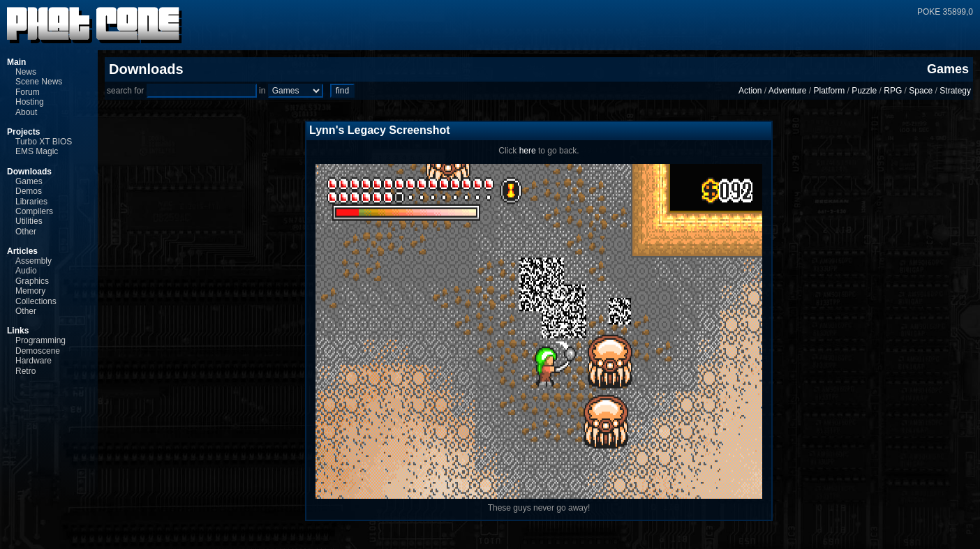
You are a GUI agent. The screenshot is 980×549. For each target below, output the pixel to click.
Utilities (29, 221)
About (26, 112)
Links (18, 331)
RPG (893, 91)
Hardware (34, 361)
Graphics (32, 281)
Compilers (34, 211)
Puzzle (864, 91)
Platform (829, 91)
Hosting (30, 102)
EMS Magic (37, 151)
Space (921, 91)
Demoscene (38, 351)
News (26, 72)
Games (29, 181)
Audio (26, 271)
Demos (29, 191)
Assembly (34, 261)
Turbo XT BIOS (44, 142)
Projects (23, 132)
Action (750, 91)
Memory (30, 291)
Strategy (955, 91)
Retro (25, 371)
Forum (28, 92)
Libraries (31, 202)
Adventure (788, 91)
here (528, 151)
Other (26, 232)
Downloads (29, 172)
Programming (40, 340)
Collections (36, 301)
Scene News (39, 82)
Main (16, 62)
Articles (22, 251)
